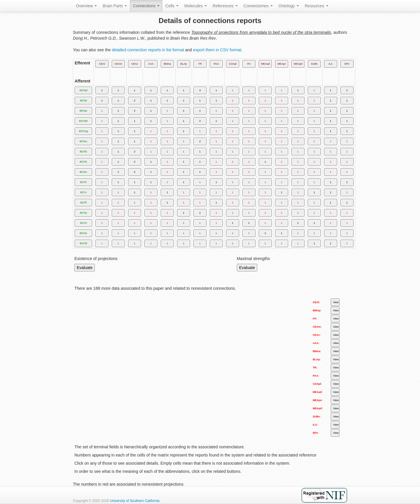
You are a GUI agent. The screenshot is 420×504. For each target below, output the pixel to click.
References (225, 6)
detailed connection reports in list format (148, 50)
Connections (146, 6)
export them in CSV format (217, 50)
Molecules (196, 6)
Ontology (289, 6)
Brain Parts (115, 6)
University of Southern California (135, 501)
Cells (172, 6)
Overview (86, 6)
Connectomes (258, 6)
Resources (317, 6)
